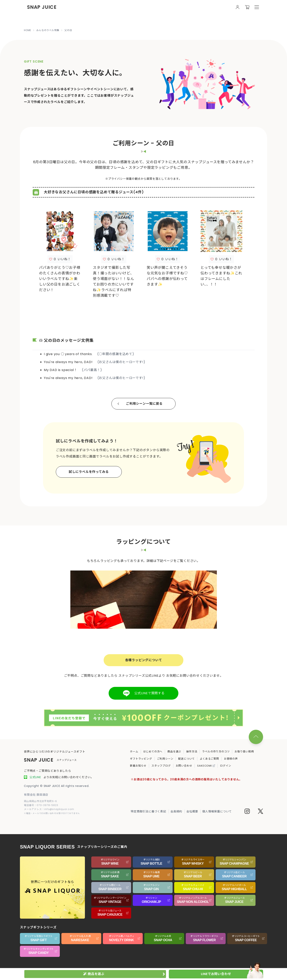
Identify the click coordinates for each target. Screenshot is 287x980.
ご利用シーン (165, 759)
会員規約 (176, 811)
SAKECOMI (206, 766)
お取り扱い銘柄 (244, 752)
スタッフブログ (161, 766)
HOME (28, 30)
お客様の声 (231, 759)
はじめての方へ (153, 752)
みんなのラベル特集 (48, 30)
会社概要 (192, 811)
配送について (186, 759)
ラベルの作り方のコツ (216, 752)
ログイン (226, 766)
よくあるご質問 (209, 759)
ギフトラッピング (141, 759)
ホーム (134, 752)
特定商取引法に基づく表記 (148, 811)
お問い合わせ (184, 766)
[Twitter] (260, 812)
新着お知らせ (138, 766)
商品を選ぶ (174, 752)
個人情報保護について (217, 811)
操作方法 (192, 752)
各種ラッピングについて (144, 660)
